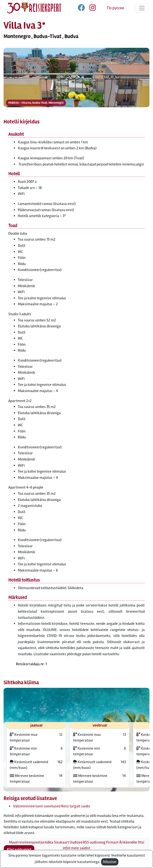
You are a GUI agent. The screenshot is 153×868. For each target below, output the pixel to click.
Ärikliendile (128, 842)
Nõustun (110, 862)
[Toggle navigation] (142, 8)
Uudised (76, 842)
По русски (115, 8)
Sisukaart (62, 842)
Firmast (112, 842)
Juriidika (47, 842)
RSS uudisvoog (94, 842)
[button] (76, 89)
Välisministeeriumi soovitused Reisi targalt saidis (52, 806)
